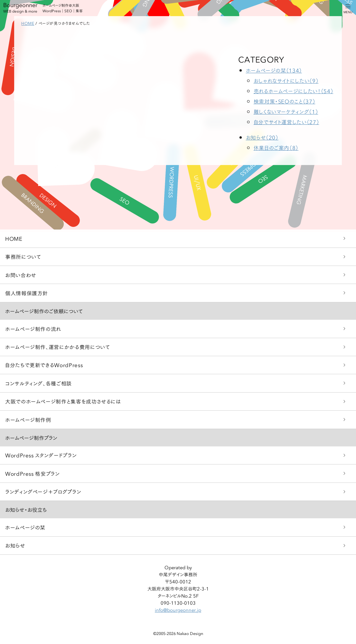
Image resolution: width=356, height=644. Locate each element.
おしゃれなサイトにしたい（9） (286, 80)
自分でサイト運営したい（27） (286, 122)
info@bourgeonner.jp (178, 610)
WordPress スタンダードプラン (41, 455)
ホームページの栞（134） (274, 70)
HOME (14, 238)
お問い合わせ (21, 275)
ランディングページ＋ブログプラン (43, 491)
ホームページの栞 (25, 527)
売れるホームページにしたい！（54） (294, 91)
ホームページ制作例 (28, 420)
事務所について (23, 256)
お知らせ (15, 545)
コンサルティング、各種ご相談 (38, 383)
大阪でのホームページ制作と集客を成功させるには (63, 401)
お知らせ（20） (262, 137)
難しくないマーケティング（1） (286, 111)
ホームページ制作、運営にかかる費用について (57, 347)
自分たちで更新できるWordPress (44, 365)
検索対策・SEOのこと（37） (285, 101)
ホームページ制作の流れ (33, 329)
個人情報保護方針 (27, 293)
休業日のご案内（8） (276, 147)
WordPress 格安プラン (33, 473)
